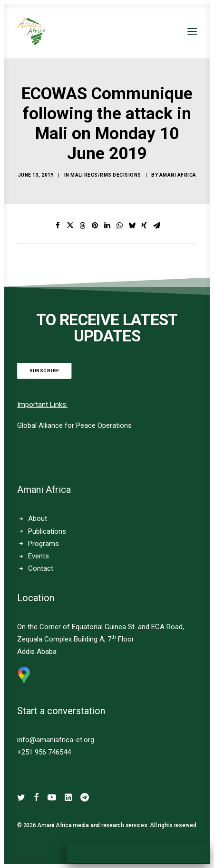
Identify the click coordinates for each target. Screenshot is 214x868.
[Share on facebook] (58, 226)
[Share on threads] (82, 226)
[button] (192, 31)
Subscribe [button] (44, 371)
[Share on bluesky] (132, 226)
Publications (47, 531)
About (38, 519)
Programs (44, 544)
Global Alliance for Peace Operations (74, 425)
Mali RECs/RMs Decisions (106, 175)
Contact (41, 568)
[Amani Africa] (31, 31)
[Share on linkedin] (107, 226)
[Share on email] (156, 226)
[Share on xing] (144, 226)
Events (39, 556)
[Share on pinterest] (95, 226)
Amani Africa (178, 175)
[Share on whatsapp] (119, 226)
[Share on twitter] (70, 226)
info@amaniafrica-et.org (56, 740)
